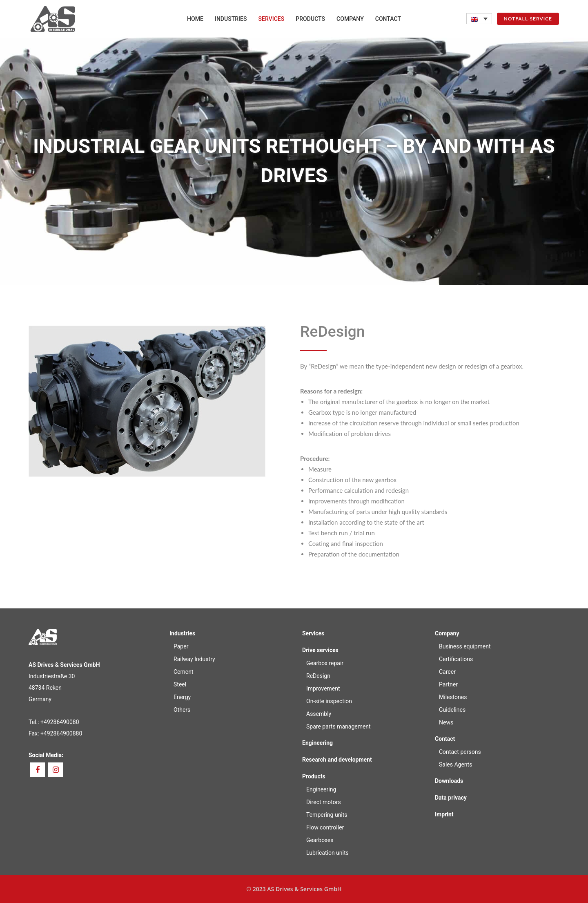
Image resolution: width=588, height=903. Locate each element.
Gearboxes (320, 840)
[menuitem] (479, 19)
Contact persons (460, 752)
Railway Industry (194, 659)
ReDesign (318, 676)
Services (313, 633)
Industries (182, 633)
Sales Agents (455, 764)
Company (447, 633)
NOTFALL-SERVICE (528, 19)
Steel (180, 684)
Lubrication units (327, 853)
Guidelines (452, 710)
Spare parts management (339, 726)
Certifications (456, 659)
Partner (448, 684)
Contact (445, 739)
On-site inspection (329, 701)
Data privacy (451, 798)
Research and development (337, 760)
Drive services (320, 650)
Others (182, 710)
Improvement (323, 688)
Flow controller (325, 827)
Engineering (317, 743)
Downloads (449, 781)
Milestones (453, 697)
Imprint (444, 814)
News (446, 722)
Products (314, 776)
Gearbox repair (325, 663)
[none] (479, 19)
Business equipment (465, 646)
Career (447, 672)
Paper (181, 646)
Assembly (319, 714)
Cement (184, 672)
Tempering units (327, 815)
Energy (182, 697)
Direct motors (324, 802)
